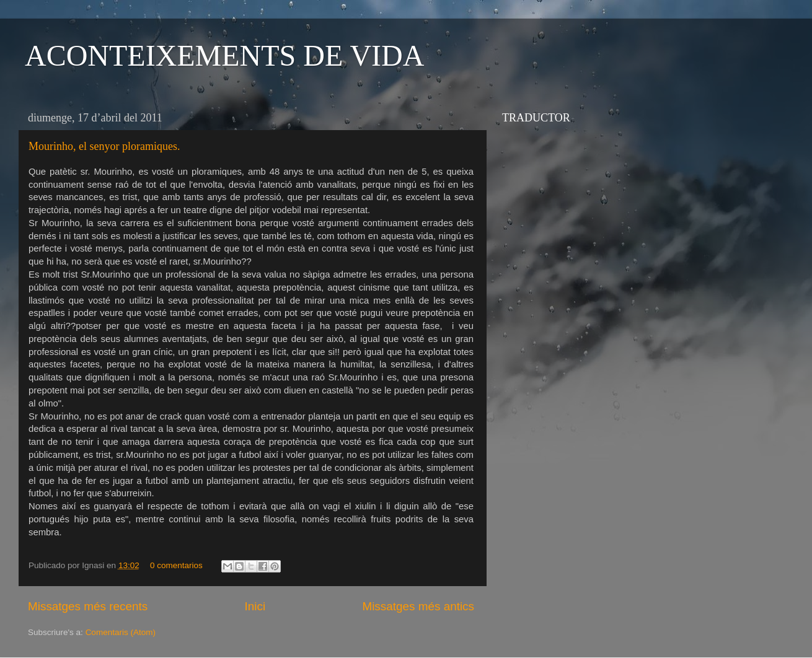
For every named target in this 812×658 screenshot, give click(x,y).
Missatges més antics (418, 606)
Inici (255, 606)
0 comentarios (176, 565)
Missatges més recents (88, 606)
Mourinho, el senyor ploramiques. (104, 146)
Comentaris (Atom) (121, 632)
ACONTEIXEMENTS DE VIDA (224, 55)
